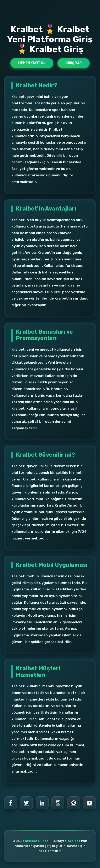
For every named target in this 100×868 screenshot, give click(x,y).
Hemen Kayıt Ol (32, 63)
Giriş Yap (74, 63)
